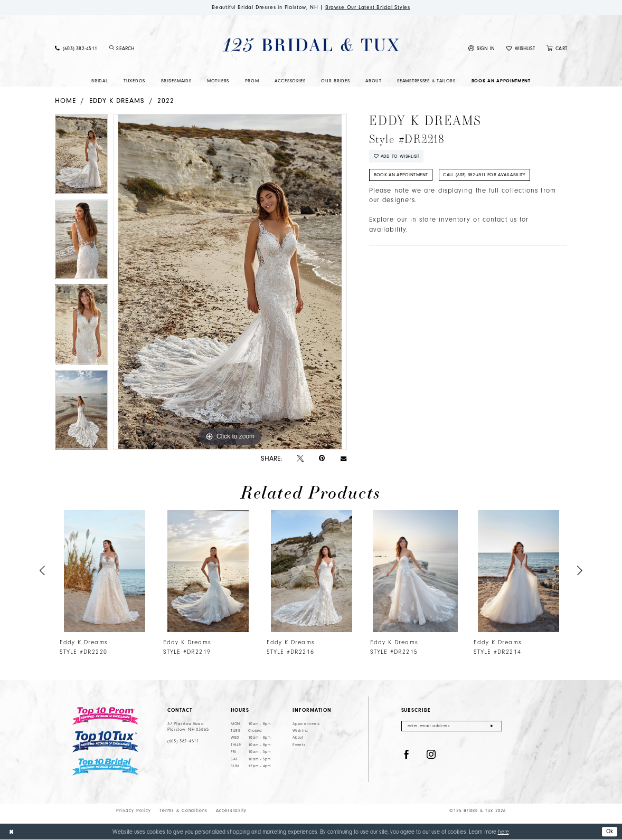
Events (299, 745)
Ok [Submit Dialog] (610, 831)
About (298, 738)
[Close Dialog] (11, 832)
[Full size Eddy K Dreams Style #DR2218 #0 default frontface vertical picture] (230, 282)
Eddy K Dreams (117, 101)
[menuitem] (76, 48)
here (503, 832)
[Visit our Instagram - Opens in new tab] (431, 755)
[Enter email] (452, 726)
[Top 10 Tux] (105, 742)
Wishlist (300, 731)
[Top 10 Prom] (105, 716)
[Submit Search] (111, 49)
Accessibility (231, 810)
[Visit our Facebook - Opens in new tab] (407, 755)
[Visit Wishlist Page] (521, 48)
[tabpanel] (82, 157)
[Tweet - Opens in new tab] (300, 459)
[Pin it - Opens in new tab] (322, 458)
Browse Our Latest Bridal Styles (368, 7)
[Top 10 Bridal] (105, 767)
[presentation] (105, 571)
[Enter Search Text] (149, 49)
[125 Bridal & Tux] (311, 45)
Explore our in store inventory (420, 220)
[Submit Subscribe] (492, 726)
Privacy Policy (134, 810)
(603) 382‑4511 (183, 741)
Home (65, 101)
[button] (482, 48)
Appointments (306, 724)
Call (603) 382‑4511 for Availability (484, 175)
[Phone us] (76, 48)
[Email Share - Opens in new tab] (343, 458)
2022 (166, 101)
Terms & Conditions (183, 810)
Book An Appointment (401, 175)
